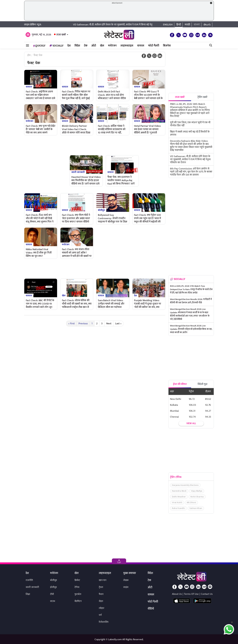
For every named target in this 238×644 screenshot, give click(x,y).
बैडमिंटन (78, 601)
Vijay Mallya (197, 491)
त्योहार (102, 608)
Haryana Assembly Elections (185, 485)
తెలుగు (207, 25)
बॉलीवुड (101, 210)
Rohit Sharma (197, 497)
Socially (56, 46)
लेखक (126, 580)
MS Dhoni (191, 502)
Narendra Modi (179, 491)
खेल (102, 46)
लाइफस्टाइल (127, 46)
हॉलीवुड (53, 587)
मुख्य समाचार (130, 573)
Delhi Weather (179, 497)
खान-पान (103, 580)
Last (118, 324)
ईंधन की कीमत (180, 384)
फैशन (101, 594)
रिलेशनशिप (104, 622)
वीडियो (151, 609)
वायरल (141, 46)
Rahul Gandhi (178, 508)
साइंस (126, 587)
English (168, 25)
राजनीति (29, 580)
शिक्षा (28, 594)
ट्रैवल (101, 587)
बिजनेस (167, 46)
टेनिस (77, 587)
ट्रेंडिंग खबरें (202, 97)
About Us (177, 594)
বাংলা (197, 25)
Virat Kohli (177, 502)
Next (109, 324)
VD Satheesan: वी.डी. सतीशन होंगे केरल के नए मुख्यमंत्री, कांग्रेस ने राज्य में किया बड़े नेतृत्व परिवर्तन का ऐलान (131, 25)
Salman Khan (196, 508)
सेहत (101, 601)
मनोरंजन (112, 46)
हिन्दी (179, 25)
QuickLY (39, 46)
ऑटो (94, 46)
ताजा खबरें (61, 35)
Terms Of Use (191, 594)
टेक (86, 46)
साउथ (53, 601)
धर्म (100, 615)
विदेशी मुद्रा (202, 384)
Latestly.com (115, 639)
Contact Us (207, 594)
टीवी (52, 594)
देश (69, 46)
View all (191, 423)
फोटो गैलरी (154, 46)
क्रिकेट (77, 580)
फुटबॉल (78, 594)
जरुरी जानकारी (78, 172)
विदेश (77, 46)
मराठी (187, 25)
